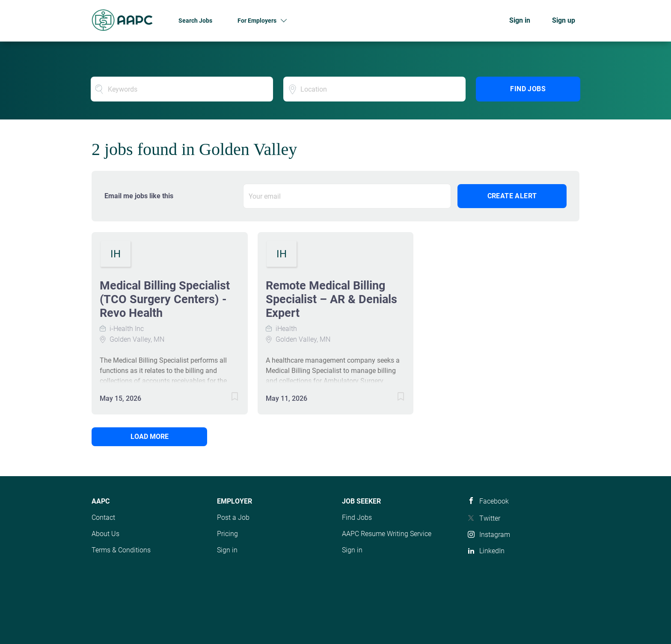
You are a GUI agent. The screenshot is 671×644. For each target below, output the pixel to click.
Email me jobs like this (139, 196)
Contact (103, 517)
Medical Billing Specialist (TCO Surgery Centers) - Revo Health (165, 299)
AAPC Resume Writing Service (387, 534)
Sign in (520, 20)
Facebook (494, 501)
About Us (105, 534)
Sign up (564, 20)
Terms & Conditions (121, 550)
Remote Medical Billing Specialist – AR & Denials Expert (331, 299)
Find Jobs (528, 89)
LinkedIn (492, 551)
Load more (150, 437)
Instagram (495, 535)
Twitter (490, 518)
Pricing (227, 534)
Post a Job (233, 517)
